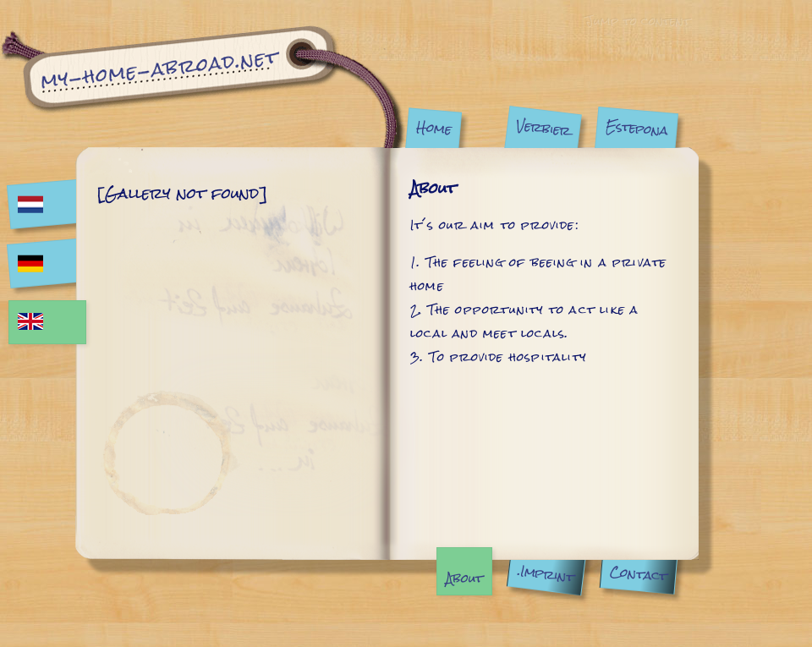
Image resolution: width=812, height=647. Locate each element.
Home (434, 128)
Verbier (543, 128)
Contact (638, 574)
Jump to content (637, 20)
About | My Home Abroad (203, 87)
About (464, 578)
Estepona (636, 128)
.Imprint (546, 574)
